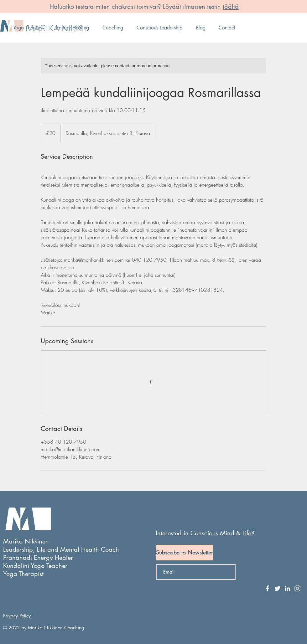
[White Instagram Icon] (297, 588)
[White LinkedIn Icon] (287, 588)
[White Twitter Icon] (277, 588)
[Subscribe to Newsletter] (185, 553)
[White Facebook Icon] (267, 588)
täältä (231, 7)
